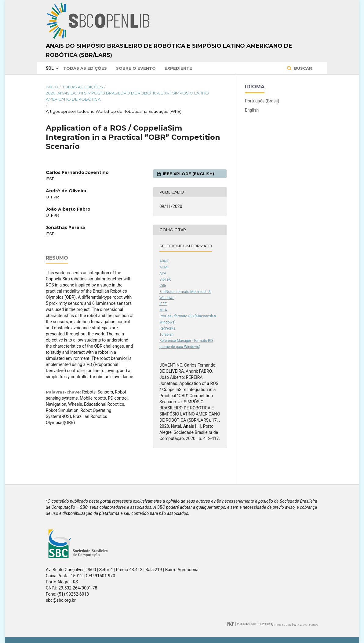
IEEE (163, 304)
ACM (163, 267)
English (252, 110)
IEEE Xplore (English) (188, 174)
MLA (163, 310)
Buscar (302, 68)
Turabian (166, 334)
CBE (163, 286)
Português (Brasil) (262, 101)
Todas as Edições (85, 68)
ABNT (164, 261)
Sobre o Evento (136, 68)
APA (163, 273)
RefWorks (167, 328)
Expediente (178, 68)
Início (52, 87)
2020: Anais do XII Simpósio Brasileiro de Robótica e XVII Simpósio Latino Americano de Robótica (127, 96)
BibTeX (165, 279)
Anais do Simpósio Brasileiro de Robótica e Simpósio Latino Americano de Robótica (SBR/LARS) (169, 50)
